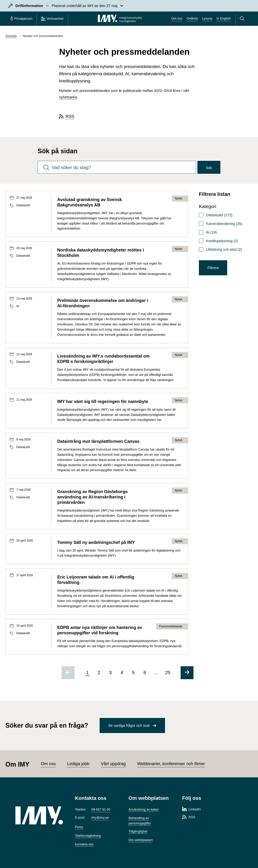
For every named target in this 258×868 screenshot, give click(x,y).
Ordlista (192, 18)
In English (224, 18)
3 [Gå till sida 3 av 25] (110, 673)
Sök (209, 168)
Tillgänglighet (138, 831)
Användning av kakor (144, 809)
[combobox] (117, 167)
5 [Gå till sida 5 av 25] (133, 673)
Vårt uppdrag (113, 764)
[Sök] (243, 19)
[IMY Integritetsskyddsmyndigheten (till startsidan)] (120, 19)
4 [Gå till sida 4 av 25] (122, 673)
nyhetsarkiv (68, 97)
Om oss (177, 18)
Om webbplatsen (141, 840)
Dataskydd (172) (219, 215)
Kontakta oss (84, 844)
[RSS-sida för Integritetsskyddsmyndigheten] (189, 817)
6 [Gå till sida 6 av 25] (145, 673)
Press (79, 827)
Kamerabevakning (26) (224, 224)
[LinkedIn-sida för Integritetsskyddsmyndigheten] (192, 809)
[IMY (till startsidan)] (40, 815)
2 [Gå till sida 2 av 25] (99, 673)
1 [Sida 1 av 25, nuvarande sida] (87, 673)
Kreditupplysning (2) (222, 241)
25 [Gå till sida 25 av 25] (168, 673)
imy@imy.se (100, 818)
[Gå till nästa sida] (187, 673)
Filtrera (213, 268)
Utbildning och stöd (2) (224, 249)
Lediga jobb (78, 764)
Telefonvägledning (88, 836)
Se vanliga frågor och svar (129, 725)
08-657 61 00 (101, 809)
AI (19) (211, 232)
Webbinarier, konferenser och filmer (171, 764)
